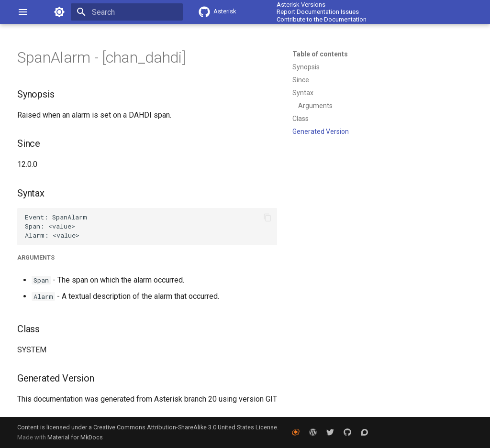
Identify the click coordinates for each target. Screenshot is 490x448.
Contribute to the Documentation (322, 19)
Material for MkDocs (75, 437)
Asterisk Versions (301, 5)
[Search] (127, 12)
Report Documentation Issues (318, 12)
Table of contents (320, 54)
